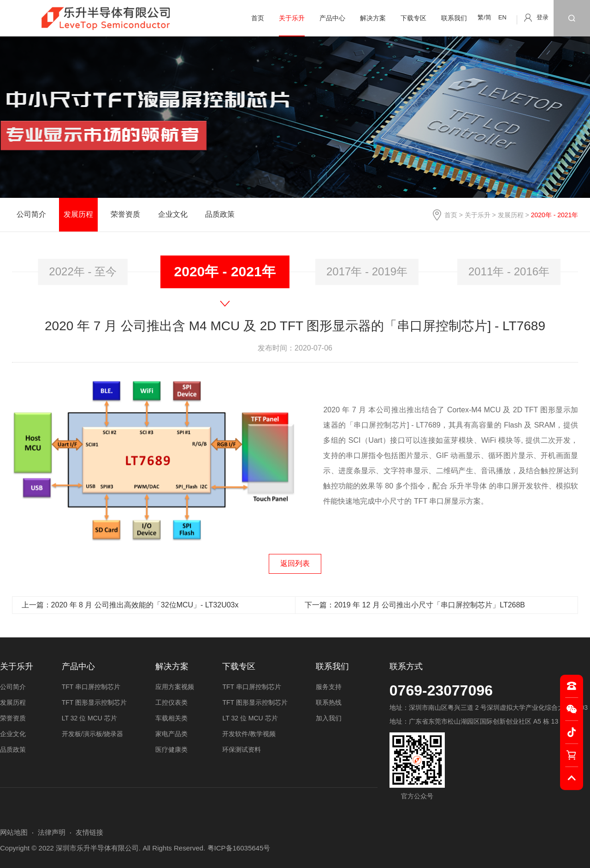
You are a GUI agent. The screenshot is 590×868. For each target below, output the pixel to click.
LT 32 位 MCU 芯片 (89, 718)
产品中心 (332, 18)
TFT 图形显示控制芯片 (94, 702)
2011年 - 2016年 (509, 272)
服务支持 (329, 687)
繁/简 (484, 17)
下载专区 (413, 18)
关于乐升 (292, 18)
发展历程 (511, 215)
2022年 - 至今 (83, 272)
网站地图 (14, 832)
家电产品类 (171, 734)
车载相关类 (171, 718)
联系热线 (329, 702)
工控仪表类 (171, 702)
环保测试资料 (242, 749)
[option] (83, 272)
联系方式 (406, 666)
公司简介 (31, 214)
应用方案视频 (175, 687)
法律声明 (52, 832)
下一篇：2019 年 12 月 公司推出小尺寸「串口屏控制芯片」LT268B (415, 605)
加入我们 (329, 718)
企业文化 (173, 214)
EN (502, 17)
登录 (543, 17)
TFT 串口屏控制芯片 (91, 687)
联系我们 (454, 18)
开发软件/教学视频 (249, 734)
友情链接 (89, 832)
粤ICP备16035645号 (239, 848)
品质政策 (220, 214)
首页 (258, 18)
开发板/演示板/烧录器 (93, 734)
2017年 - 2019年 (367, 272)
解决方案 (373, 18)
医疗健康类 (171, 749)
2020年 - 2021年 (225, 271)
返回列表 (295, 563)
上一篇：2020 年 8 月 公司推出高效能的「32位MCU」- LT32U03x (130, 605)
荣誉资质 (125, 214)
